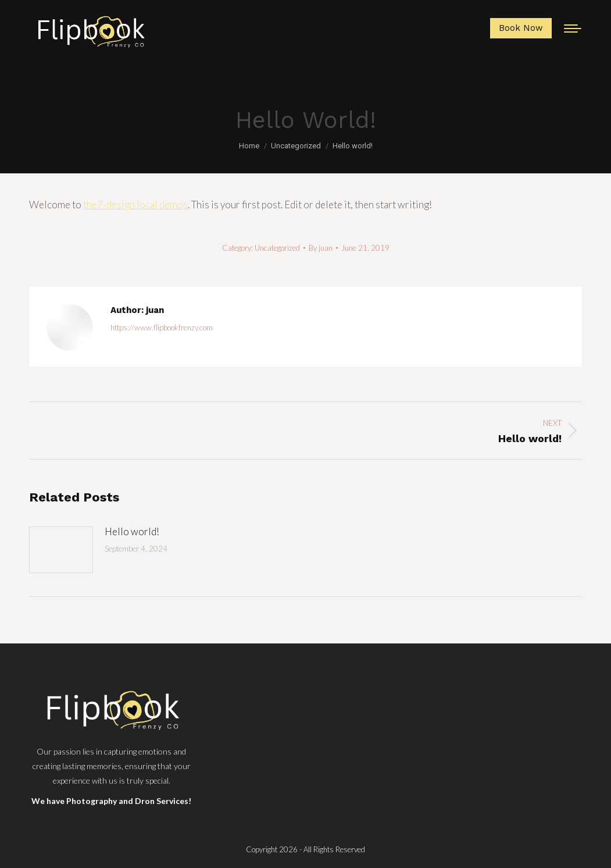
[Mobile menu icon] (573, 29)
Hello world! (132, 531)
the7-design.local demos (135, 204)
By (321, 248)
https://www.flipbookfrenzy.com (162, 328)
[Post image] (61, 550)
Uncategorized (277, 248)
